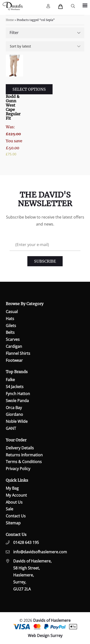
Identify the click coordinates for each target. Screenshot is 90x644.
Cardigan (14, 346)
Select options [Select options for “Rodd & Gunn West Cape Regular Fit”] (29, 89)
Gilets (11, 326)
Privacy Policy (18, 469)
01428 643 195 (26, 542)
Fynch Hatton (18, 394)
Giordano (14, 414)
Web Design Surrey (45, 636)
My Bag (12, 488)
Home (10, 20)
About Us (14, 502)
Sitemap (13, 523)
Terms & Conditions (24, 462)
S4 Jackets (15, 387)
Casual (12, 312)
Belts (10, 332)
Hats (10, 319)
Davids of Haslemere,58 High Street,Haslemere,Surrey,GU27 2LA (32, 575)
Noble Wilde (17, 421)
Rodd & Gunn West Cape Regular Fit (13, 107)
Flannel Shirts (18, 353)
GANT (11, 428)
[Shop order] (45, 46)
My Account (16, 495)
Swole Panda (17, 401)
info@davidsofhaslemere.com (40, 552)
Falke (10, 380)
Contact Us (16, 516)
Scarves (13, 339)
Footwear (14, 360)
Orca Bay (14, 408)
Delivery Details (20, 448)
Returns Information (24, 455)
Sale (9, 509)
